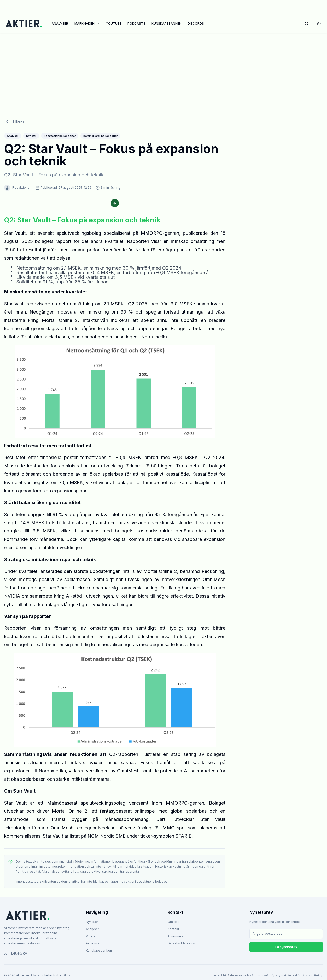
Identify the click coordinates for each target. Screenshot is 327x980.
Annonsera (176, 936)
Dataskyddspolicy (181, 943)
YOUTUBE (114, 23)
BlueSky (19, 953)
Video (90, 936)
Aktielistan (94, 943)
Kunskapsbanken (99, 950)
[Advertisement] (163, 71)
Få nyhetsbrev (286, 947)
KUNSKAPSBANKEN (166, 23)
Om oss (173, 922)
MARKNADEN (87, 24)
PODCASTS (136, 23)
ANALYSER (60, 23)
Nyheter (92, 922)
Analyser (92, 929)
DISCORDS (196, 23)
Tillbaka (15, 121)
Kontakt (173, 929)
